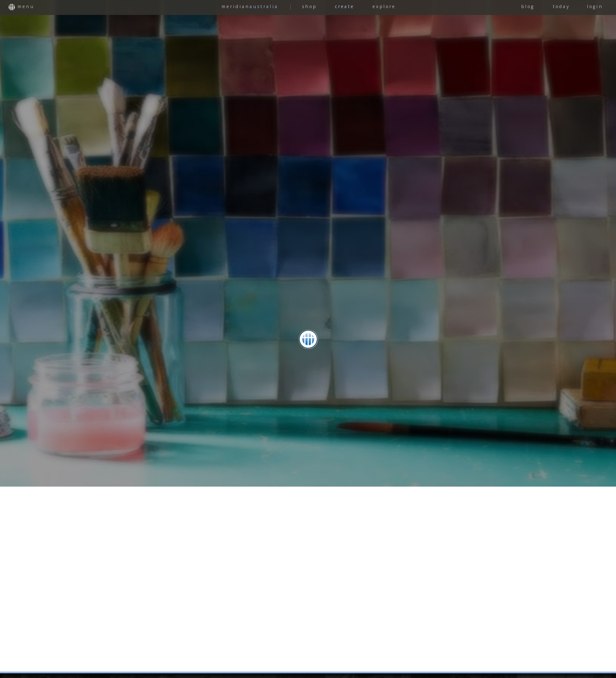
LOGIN (595, 6)
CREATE (345, 6)
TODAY (561, 6)
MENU (22, 7)
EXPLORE (384, 6)
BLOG (528, 6)
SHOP (309, 6)
